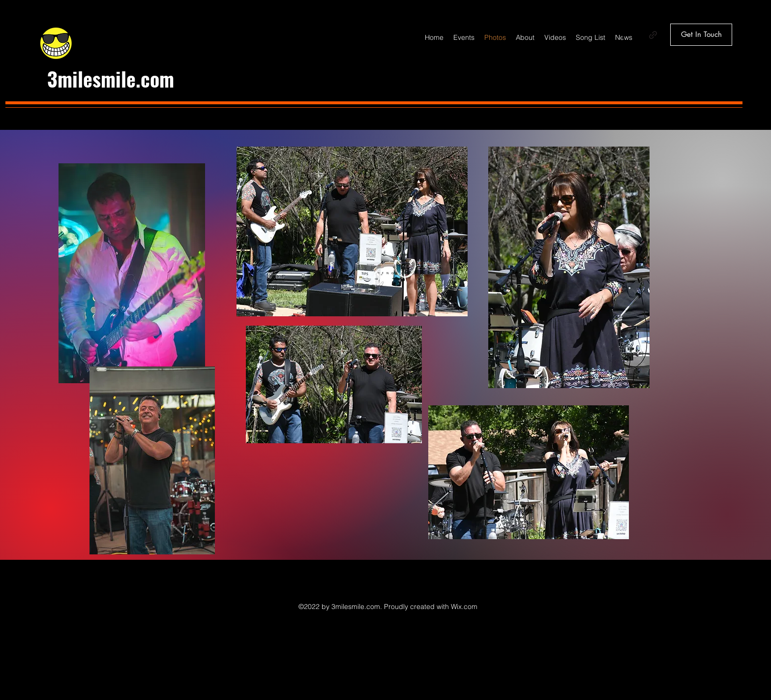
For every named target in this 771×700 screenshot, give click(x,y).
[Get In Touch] (701, 35)
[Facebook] (623, 35)
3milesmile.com (111, 79)
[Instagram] (638, 35)
